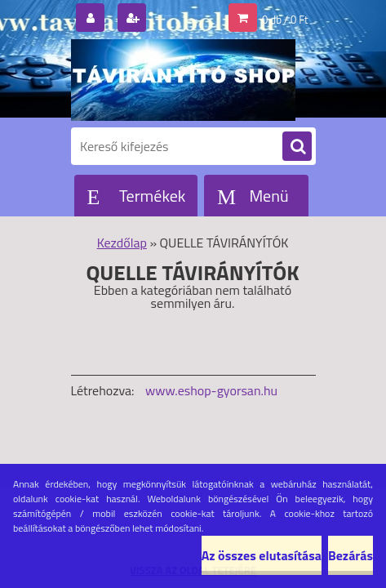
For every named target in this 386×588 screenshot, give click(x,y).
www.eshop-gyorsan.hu (211, 390)
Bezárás (351, 555)
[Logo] (183, 80)
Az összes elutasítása (262, 555)
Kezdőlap (122, 243)
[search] (297, 147)
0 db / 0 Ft (285, 20)
